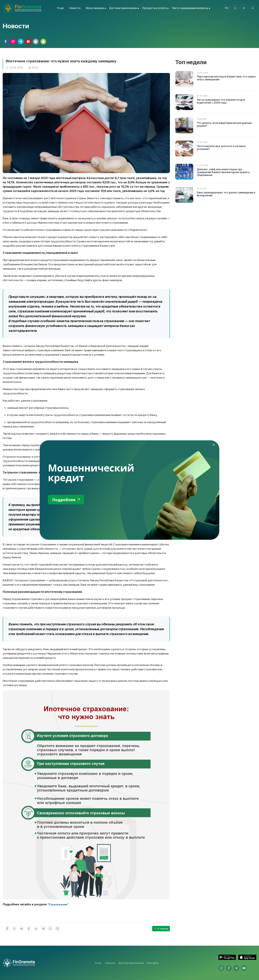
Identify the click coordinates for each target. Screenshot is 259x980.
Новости (74, 8)
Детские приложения (131, 963)
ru (226, 8)
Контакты (153, 963)
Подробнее (67, 500)
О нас (60, 8)
